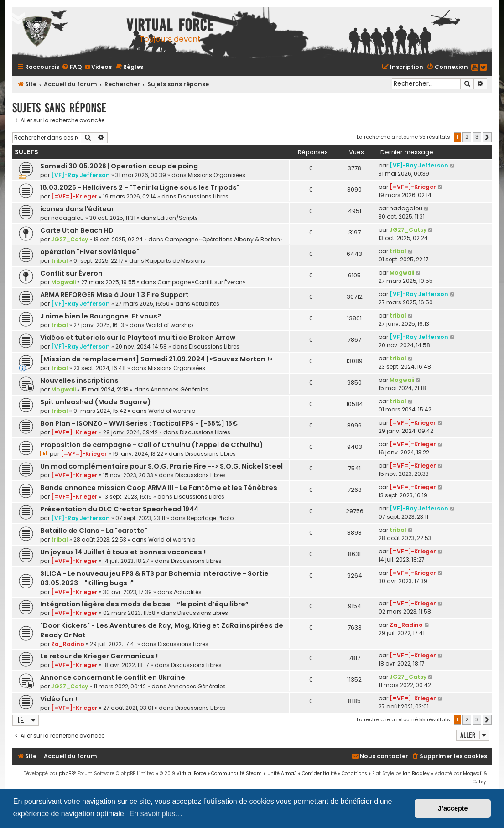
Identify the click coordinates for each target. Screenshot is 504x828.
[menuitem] (72, 67)
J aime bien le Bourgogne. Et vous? (101, 316)
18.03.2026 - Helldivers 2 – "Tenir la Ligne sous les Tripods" (140, 187)
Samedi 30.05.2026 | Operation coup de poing (119, 166)
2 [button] (467, 137)
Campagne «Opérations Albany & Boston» (224, 239)
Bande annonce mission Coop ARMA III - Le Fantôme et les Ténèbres (159, 488)
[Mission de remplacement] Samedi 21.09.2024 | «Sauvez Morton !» (156, 359)
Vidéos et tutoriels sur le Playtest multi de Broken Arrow (138, 338)
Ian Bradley (416, 773)
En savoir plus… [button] (156, 814)
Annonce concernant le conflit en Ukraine (113, 677)
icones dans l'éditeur (77, 209)
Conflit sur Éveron (71, 273)
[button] (487, 137)
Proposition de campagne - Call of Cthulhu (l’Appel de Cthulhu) (152, 445)
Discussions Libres (203, 196)
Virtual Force (191, 773)
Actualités (205, 304)
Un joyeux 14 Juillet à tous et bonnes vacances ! (123, 552)
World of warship (169, 325)
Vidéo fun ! (59, 699)
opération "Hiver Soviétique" (90, 252)
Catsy (479, 782)
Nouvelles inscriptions (79, 380)
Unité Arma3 (282, 773)
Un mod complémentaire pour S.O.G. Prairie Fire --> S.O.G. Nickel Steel (161, 466)
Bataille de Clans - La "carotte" (94, 531)
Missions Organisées (217, 175)
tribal (60, 261)
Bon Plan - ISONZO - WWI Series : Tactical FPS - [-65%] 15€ (139, 423)
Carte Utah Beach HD (77, 230)
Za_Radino (68, 644)
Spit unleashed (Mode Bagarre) (96, 402)
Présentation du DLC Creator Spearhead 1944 (119, 509)
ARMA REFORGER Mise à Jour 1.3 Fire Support (114, 295)
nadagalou (68, 218)
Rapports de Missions (175, 261)
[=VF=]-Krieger (74, 196)
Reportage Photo (210, 518)
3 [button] (477, 137)
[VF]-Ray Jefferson (81, 175)
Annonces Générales (179, 389)
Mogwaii (63, 282)
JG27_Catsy (70, 239)
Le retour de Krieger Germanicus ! (99, 656)
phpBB (66, 773)
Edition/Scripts (178, 218)
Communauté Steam (236, 773)
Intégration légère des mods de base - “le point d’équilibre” (144, 604)
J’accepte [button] (453, 808)
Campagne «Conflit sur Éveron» (201, 282)
